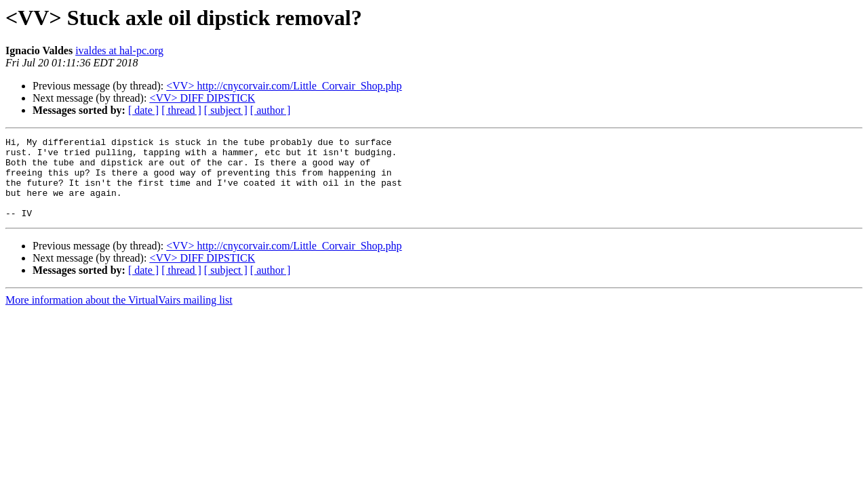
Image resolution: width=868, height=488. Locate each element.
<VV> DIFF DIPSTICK (202, 98)
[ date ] (143, 110)
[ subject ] (226, 110)
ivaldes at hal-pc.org (119, 50)
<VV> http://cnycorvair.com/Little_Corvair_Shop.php (284, 86)
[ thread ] (181, 110)
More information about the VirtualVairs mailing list (119, 316)
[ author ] (271, 110)
